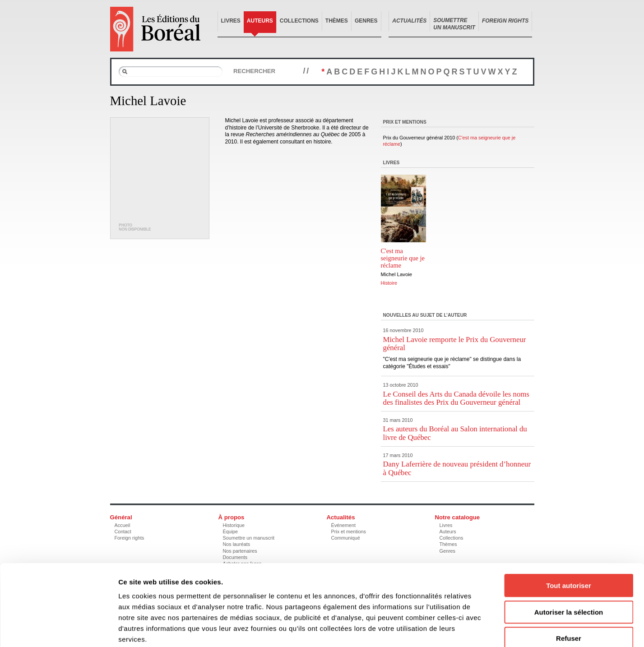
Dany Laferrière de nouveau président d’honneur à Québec (457, 468)
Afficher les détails (497, 629)
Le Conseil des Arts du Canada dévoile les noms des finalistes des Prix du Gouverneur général (456, 398)
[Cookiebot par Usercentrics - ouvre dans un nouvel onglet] (58, 629)
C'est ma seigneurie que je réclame (403, 258)
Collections (299, 21)
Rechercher (254, 71)
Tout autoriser (569, 537)
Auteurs (260, 21)
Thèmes (337, 21)
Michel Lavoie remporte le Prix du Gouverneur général (455, 344)
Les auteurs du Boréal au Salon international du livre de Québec (455, 433)
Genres (366, 21)
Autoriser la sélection (569, 563)
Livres (231, 21)
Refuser (569, 589)
